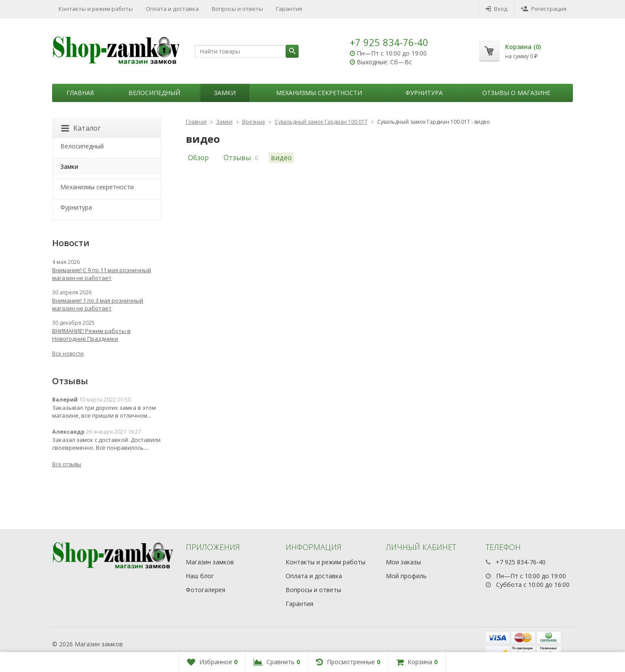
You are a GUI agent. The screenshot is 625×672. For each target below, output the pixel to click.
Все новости (68, 354)
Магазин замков (210, 562)
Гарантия (289, 9)
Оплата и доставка (172, 9)
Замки (225, 93)
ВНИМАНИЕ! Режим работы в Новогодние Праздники (91, 335)
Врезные (254, 122)
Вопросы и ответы (237, 9)
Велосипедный (154, 93)
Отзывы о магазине (516, 93)
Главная (80, 93)
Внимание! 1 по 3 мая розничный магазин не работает (98, 304)
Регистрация (544, 9)
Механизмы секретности (319, 93)
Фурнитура (424, 93)
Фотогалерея (206, 590)
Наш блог (200, 576)
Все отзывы (67, 464)
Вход (497, 9)
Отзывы (237, 158)
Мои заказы (403, 562)
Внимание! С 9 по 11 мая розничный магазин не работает (102, 274)
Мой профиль (406, 576)
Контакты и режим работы (96, 9)
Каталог (81, 128)
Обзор (198, 158)
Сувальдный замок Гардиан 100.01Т (321, 122)
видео (281, 158)
